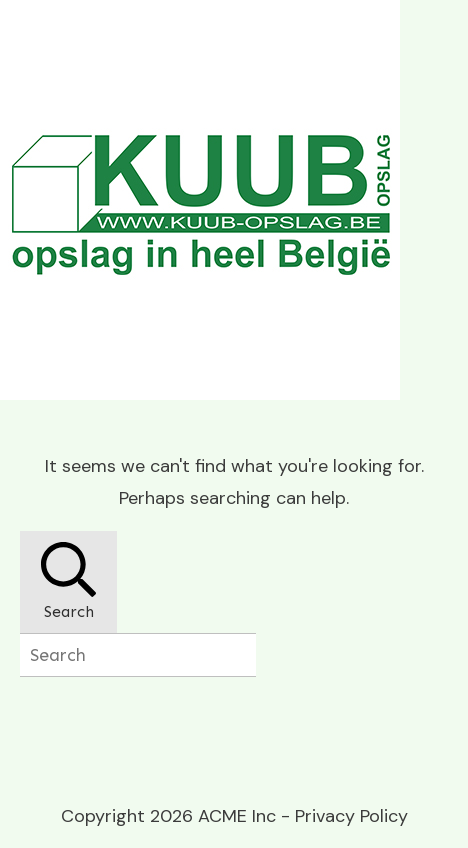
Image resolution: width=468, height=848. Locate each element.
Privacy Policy (351, 816)
